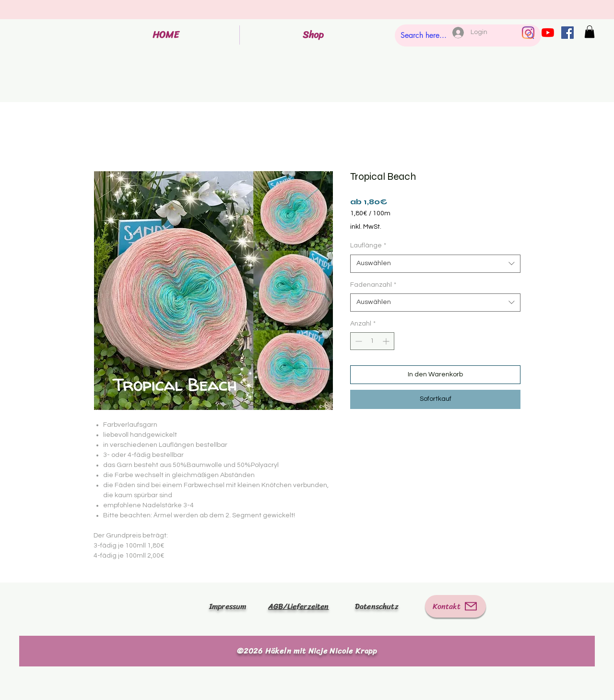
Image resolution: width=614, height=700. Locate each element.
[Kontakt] (455, 606)
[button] (590, 32)
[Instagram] (528, 33)
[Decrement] (358, 341)
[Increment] (387, 341)
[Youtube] (548, 33)
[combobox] (435, 264)
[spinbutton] (372, 341)
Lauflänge (368, 245)
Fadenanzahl (373, 285)
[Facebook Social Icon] (567, 33)
